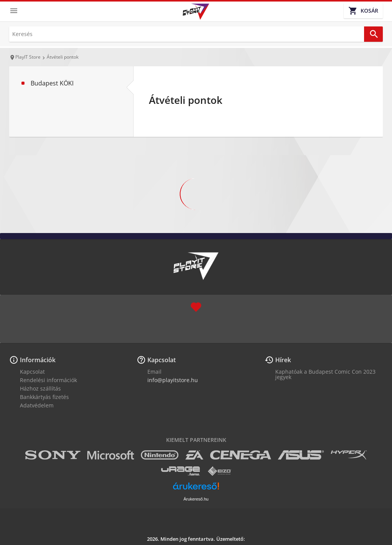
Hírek (283, 360)
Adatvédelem (37, 405)
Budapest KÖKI (52, 83)
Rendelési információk (48, 380)
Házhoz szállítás (40, 388)
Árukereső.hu (196, 499)
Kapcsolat (32, 372)
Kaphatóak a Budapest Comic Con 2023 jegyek (325, 374)
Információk (38, 360)
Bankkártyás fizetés (44, 397)
